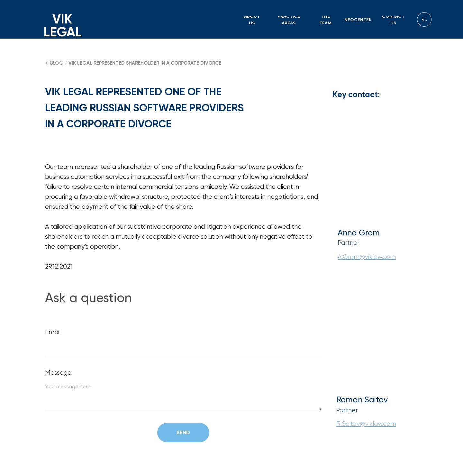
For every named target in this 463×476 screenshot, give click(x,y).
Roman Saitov (362, 400)
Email (53, 332)
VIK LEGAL (63, 26)
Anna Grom (359, 233)
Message (58, 373)
